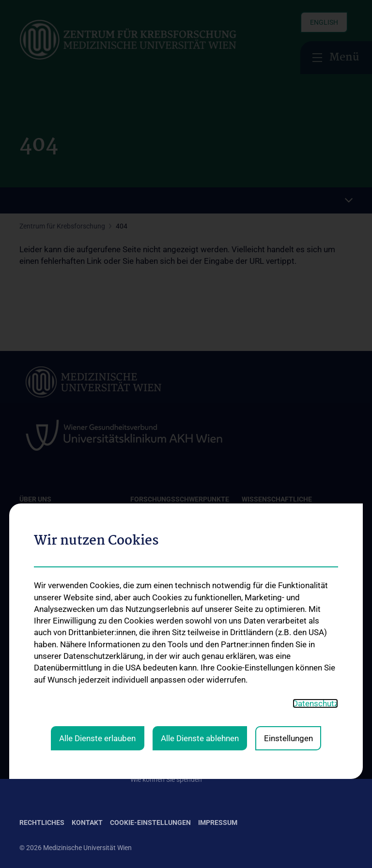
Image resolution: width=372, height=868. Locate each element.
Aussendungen (153, 748)
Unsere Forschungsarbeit (168, 689)
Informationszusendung (167, 732)
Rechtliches (42, 822)
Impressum (218, 822)
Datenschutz (315, 513)
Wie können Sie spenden (166, 779)
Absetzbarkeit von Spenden (171, 764)
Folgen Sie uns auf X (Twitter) (290, 671)
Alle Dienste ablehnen (200, 548)
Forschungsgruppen (161, 634)
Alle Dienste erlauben (97, 548)
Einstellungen (288, 548)
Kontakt (31, 626)
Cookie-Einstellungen (150, 822)
